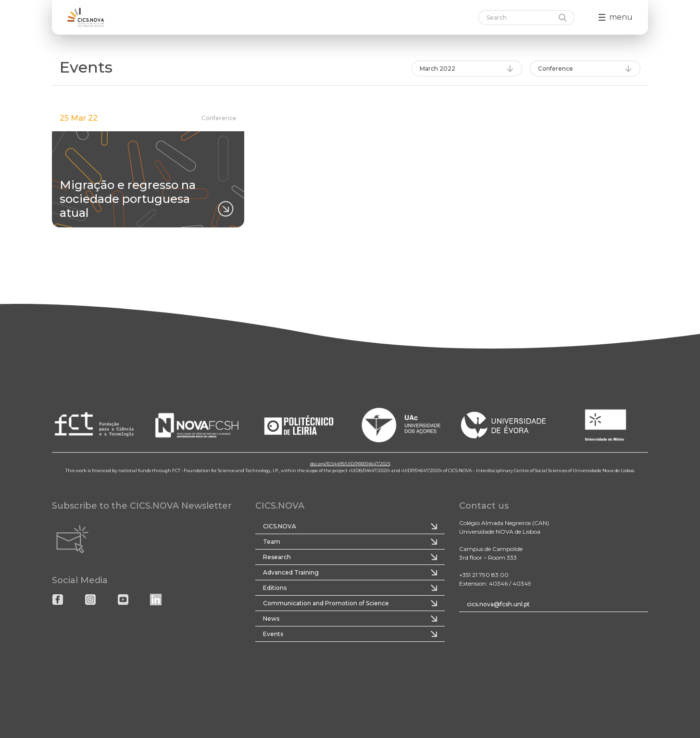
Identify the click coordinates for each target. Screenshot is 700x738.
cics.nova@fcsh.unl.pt (498, 604)
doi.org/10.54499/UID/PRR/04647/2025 (350, 464)
